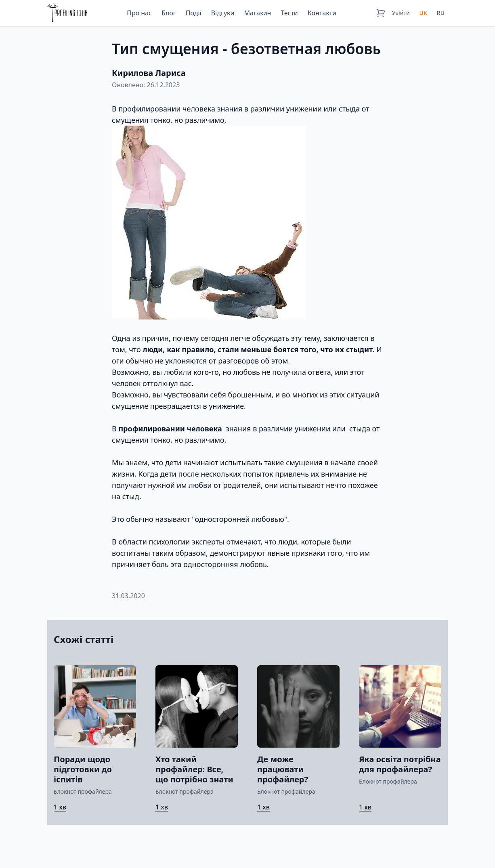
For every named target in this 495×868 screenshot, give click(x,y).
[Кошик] (381, 13)
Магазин (258, 13)
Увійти (401, 13)
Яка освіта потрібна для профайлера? (400, 764)
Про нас (139, 13)
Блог (169, 13)
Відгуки (223, 13)
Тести (289, 13)
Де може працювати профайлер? (283, 769)
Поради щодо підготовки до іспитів (83, 769)
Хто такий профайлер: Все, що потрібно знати (194, 769)
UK (423, 13)
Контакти (322, 13)
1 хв (60, 807)
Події (194, 13)
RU (441, 13)
